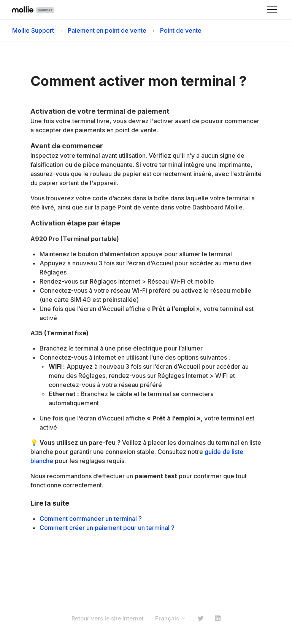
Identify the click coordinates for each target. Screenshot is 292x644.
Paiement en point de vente (107, 30)
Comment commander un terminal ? (91, 519)
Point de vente (181, 30)
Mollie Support (33, 30)
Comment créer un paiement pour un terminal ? (107, 528)
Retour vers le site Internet (108, 618)
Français (171, 618)
